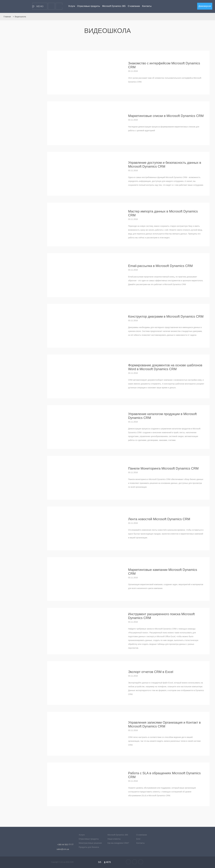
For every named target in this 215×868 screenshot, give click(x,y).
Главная (7, 17)
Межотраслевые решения (90, 843)
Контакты (147, 6)
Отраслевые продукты (89, 6)
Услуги (72, 6)
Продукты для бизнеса (89, 847)
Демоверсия (205, 6)
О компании (134, 6)
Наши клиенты (114, 839)
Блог (138, 839)
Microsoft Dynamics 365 (114, 6)
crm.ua (63, 862)
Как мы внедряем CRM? (118, 843)
